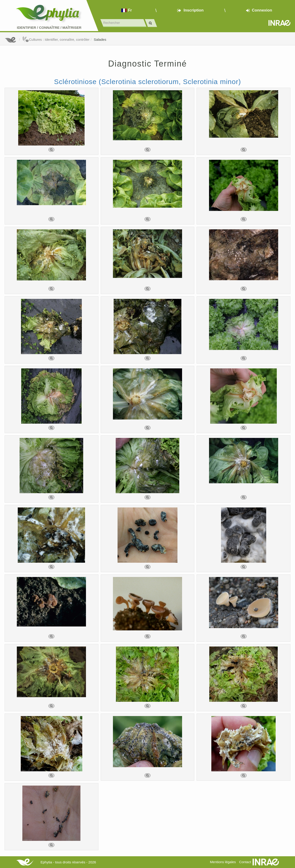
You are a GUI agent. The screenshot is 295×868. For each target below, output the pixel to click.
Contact (245, 862)
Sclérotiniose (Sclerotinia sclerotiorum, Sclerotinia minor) (148, 82)
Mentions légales (223, 862)
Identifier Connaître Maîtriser (49, 28)
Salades (100, 39)
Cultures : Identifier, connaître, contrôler (56, 39)
